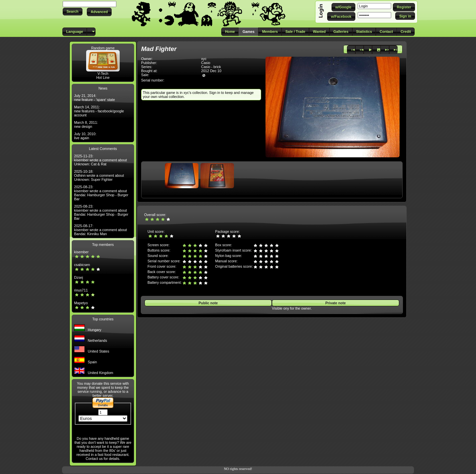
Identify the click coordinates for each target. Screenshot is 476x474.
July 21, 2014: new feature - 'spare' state (95, 98)
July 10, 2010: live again (85, 136)
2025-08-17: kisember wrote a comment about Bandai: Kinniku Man (101, 230)
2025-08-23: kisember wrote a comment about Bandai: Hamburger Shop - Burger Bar (101, 193)
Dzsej (79, 277)
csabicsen (82, 265)
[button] (73, 12)
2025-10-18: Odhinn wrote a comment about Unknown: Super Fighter (99, 175)
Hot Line (103, 77)
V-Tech (103, 73)
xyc (204, 59)
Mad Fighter (159, 49)
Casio (206, 63)
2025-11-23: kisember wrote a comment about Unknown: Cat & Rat (101, 160)
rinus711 (81, 290)
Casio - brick (211, 67)
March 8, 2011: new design (86, 124)
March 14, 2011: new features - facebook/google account (99, 111)
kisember (81, 252)
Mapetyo (81, 303)
